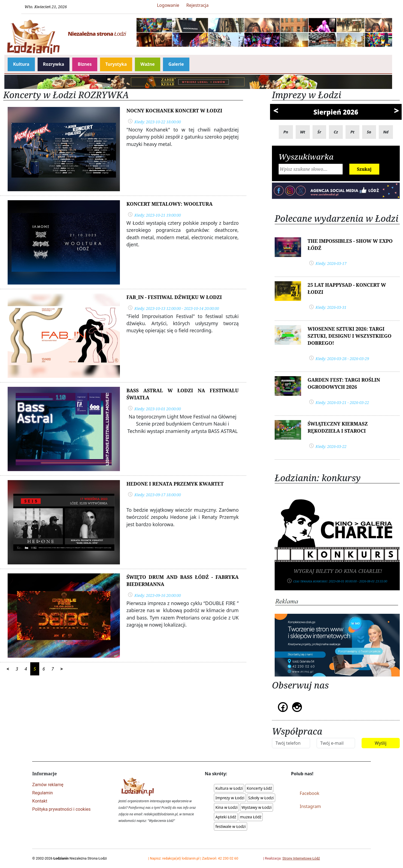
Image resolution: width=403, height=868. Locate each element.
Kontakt (40, 801)
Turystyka (116, 64)
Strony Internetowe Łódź (301, 858)
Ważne (148, 64)
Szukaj (364, 169)
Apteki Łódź (226, 817)
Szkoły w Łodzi (261, 798)
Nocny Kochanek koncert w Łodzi (174, 110)
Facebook (310, 793)
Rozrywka (54, 64)
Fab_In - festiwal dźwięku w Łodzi (174, 297)
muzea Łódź (251, 817)
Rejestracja (198, 5)
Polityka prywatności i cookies (61, 809)
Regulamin (43, 793)
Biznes (85, 64)
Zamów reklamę (48, 785)
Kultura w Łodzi (229, 788)
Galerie (176, 64)
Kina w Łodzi (226, 807)
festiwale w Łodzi (230, 826)
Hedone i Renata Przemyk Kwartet (175, 484)
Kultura (21, 64)
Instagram (310, 806)
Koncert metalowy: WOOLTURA (169, 204)
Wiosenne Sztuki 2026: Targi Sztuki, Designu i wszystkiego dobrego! (350, 336)
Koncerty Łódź (259, 788)
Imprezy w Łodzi (230, 798)
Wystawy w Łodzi (257, 807)
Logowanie (168, 5)
